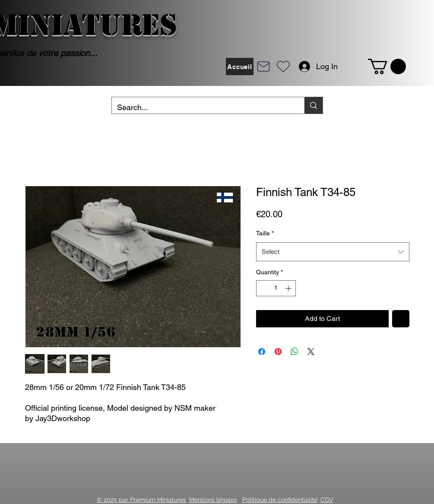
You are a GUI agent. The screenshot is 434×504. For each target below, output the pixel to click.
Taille (265, 233)
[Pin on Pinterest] (278, 352)
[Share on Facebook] (262, 352)
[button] (387, 67)
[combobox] (333, 252)
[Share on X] (311, 352)
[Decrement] (263, 288)
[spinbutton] (276, 288)
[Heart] (283, 67)
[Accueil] (240, 67)
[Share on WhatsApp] (295, 352)
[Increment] (289, 288)
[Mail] (263, 67)
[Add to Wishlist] (401, 319)
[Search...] (202, 108)
